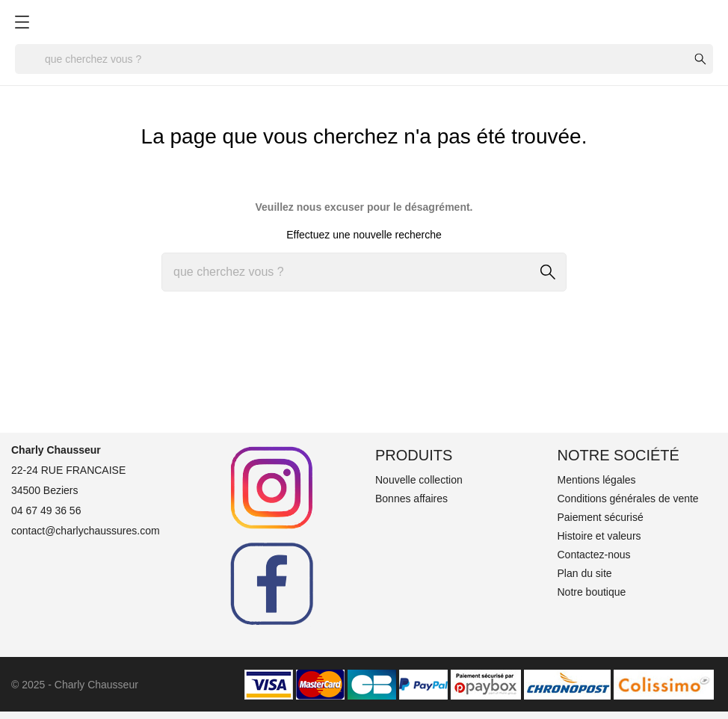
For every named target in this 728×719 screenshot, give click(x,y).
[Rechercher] (364, 59)
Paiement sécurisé (601, 517)
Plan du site (585, 573)
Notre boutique (592, 592)
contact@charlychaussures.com (86, 531)
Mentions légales (597, 480)
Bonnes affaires (411, 499)
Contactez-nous (594, 555)
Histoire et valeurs (599, 536)
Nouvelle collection (419, 480)
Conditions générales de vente (628, 499)
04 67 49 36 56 (46, 510)
